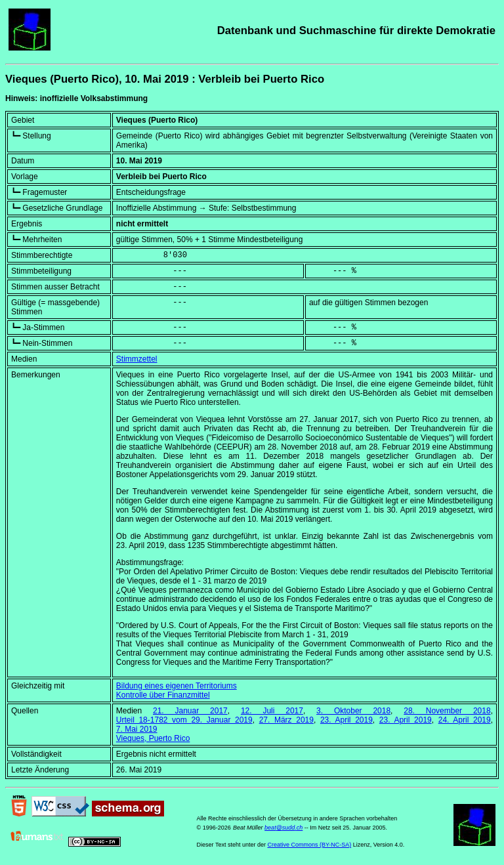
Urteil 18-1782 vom (184, 720)
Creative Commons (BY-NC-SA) (309, 845)
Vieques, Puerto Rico (153, 738)
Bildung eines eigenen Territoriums (177, 686)
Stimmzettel (137, 359)
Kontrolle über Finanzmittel (163, 695)
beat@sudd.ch (283, 828)
